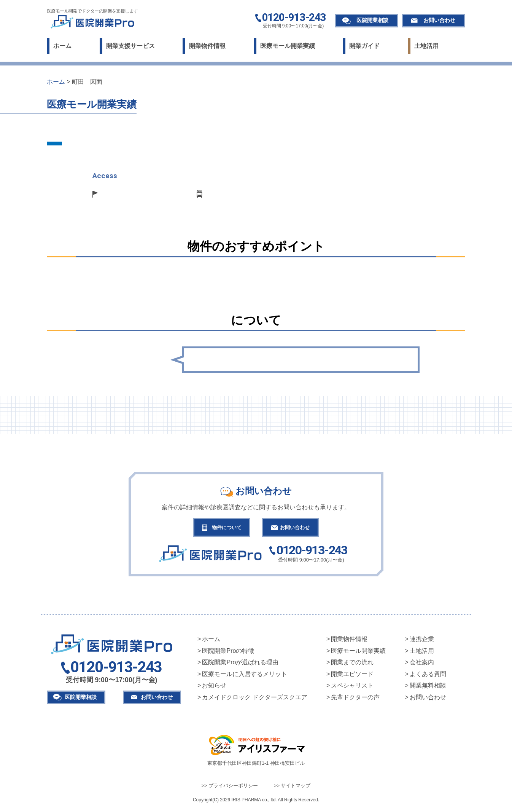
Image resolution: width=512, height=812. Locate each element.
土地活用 (426, 46)
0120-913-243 (294, 18)
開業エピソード (352, 676)
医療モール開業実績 (288, 46)
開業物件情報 (207, 46)
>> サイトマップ (292, 787)
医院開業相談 (372, 20)
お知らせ (214, 687)
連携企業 (422, 641)
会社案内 (422, 664)
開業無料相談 (428, 687)
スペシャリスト (352, 687)
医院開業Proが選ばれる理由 (240, 664)
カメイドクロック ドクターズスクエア (254, 699)
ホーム (62, 46)
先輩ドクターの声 (355, 699)
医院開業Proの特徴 (228, 652)
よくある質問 (428, 676)
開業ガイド (364, 46)
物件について (223, 528)
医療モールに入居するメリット (245, 676)
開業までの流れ (352, 664)
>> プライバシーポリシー (230, 787)
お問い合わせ (439, 20)
